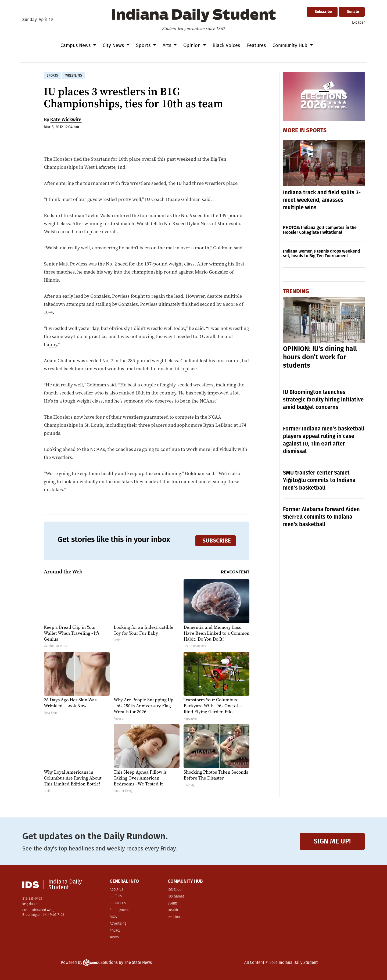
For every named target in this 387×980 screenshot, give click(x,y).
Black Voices (226, 45)
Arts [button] (168, 45)
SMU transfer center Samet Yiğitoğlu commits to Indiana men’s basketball (319, 480)
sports (52, 76)
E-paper (358, 22)
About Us (116, 890)
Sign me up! (332, 841)
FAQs (113, 917)
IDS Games (176, 897)
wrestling (74, 76)
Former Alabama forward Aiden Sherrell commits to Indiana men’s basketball (321, 517)
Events (173, 904)
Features (256, 45)
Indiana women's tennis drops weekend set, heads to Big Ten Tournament (321, 254)
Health (173, 910)
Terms (114, 937)
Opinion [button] (193, 45)
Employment (119, 910)
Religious (175, 917)
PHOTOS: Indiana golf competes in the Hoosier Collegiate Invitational (320, 230)
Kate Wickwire (66, 120)
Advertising (118, 924)
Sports (316, 130)
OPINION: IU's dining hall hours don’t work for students (320, 357)
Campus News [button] (76, 45)
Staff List (116, 896)
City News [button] (114, 45)
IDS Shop (175, 890)
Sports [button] (144, 45)
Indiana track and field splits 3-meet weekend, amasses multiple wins (322, 200)
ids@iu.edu (31, 904)
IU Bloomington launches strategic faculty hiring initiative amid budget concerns (323, 400)
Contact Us (118, 903)
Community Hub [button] (291, 45)
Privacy (115, 931)
